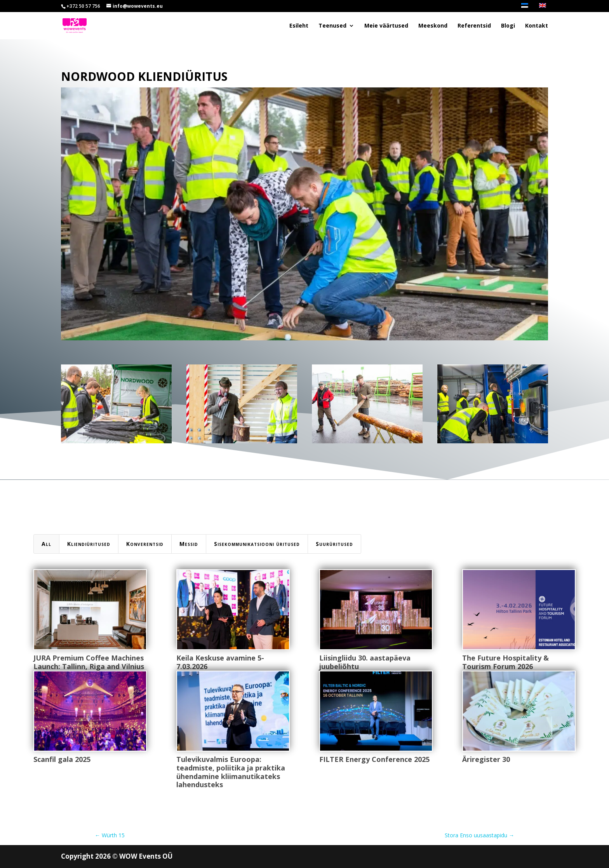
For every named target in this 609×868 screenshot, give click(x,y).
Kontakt (537, 26)
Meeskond (433, 26)
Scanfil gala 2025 (62, 759)
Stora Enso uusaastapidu (479, 835)
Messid (189, 544)
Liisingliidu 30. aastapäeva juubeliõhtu (365, 662)
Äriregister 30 (486, 759)
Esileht (299, 26)
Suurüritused (334, 544)
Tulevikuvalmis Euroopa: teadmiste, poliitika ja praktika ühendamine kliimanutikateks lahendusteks (230, 772)
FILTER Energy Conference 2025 (374, 759)
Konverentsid (145, 544)
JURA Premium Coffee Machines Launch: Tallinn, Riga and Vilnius (88, 662)
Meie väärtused (386, 26)
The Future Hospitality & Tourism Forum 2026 (505, 662)
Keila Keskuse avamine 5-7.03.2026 (220, 662)
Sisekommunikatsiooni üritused (257, 544)
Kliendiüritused (89, 544)
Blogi (508, 26)
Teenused (332, 26)
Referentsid (474, 26)
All (46, 544)
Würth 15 (110, 835)
